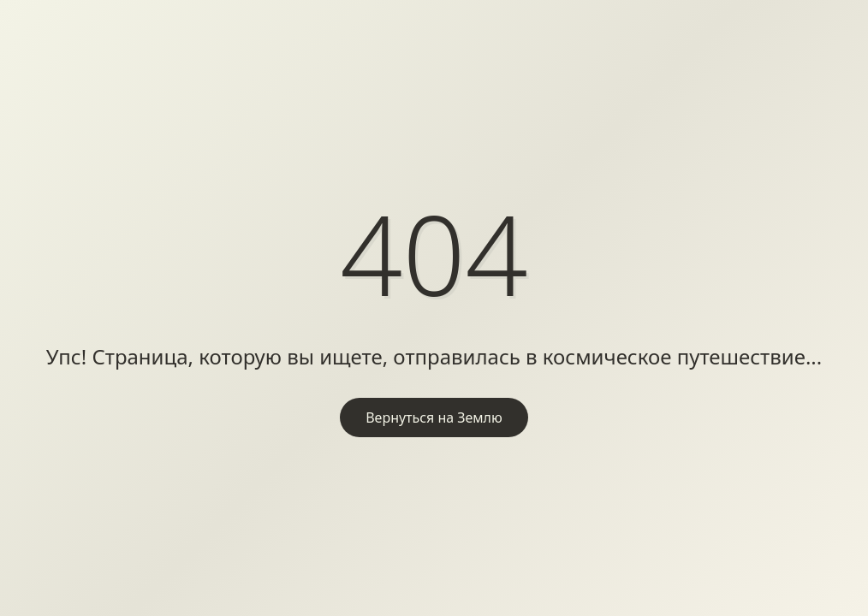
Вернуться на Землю (434, 418)
